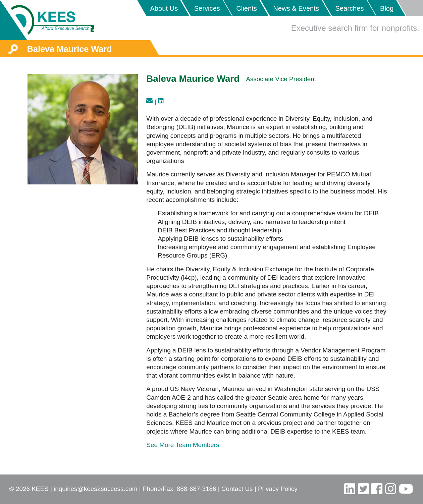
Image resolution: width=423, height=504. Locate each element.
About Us (164, 8)
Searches (349, 8)
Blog (387, 8)
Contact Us (237, 489)
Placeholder (410, 8)
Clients (247, 8)
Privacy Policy (278, 489)
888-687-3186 (197, 489)
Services (207, 8)
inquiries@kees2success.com (95, 489)
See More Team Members (183, 445)
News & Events (296, 8)
